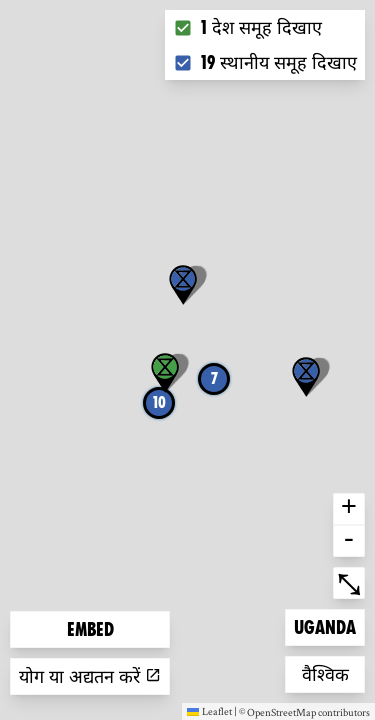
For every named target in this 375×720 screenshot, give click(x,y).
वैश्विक (333, 672)
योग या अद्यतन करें (90, 676)
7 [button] (214, 378)
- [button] (349, 541)
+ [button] (349, 509)
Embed (90, 629)
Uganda (326, 625)
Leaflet (209, 711)
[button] (306, 377)
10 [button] (159, 402)
